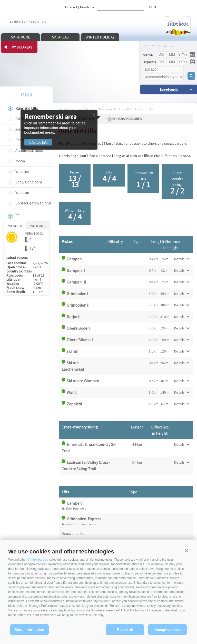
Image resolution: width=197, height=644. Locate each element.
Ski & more (21, 37)
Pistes (75, 180)
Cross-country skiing (177, 183)
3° (31, 240)
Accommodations (29, 150)
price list (78, 533)
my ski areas (22, 47)
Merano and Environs (112, 109)
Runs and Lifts (27, 108)
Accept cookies (168, 630)
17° (32, 248)
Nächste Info (40, 143)
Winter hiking (75, 215)
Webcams (38, 226)
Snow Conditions (29, 182)
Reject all (125, 630)
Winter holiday (100, 37)
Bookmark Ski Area (127, 119)
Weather (22, 172)
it (155, 7)
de (151, 7)
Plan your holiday (158, 46)
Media (20, 161)
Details (179, 259)
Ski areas (60, 37)
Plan (27, 95)
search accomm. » (169, 89)
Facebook (71, 7)
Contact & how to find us (33, 208)
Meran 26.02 (34, 233)
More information (29, 630)
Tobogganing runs (143, 180)
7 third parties (38, 560)
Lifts (109, 177)
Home (78, 109)
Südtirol (178, 26)
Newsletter (87, 7)
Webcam (22, 193)
